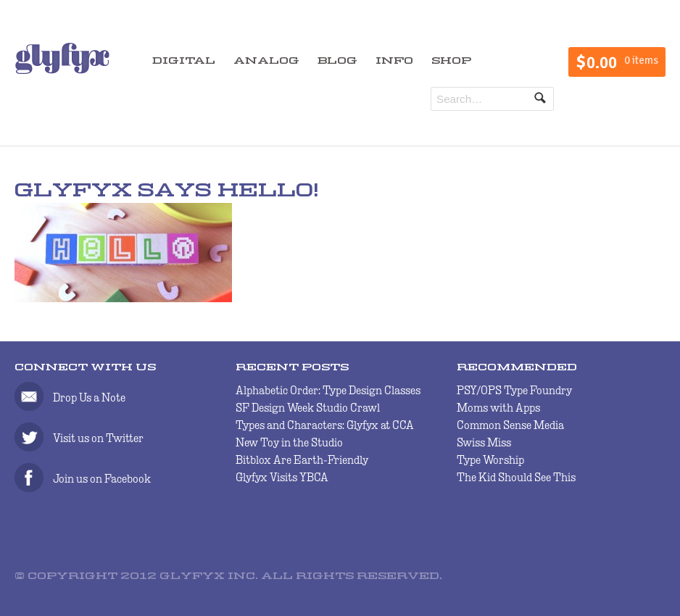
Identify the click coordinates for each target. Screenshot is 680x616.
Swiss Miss (484, 442)
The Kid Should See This (516, 477)
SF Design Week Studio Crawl (308, 408)
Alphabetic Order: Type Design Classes (328, 390)
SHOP (451, 61)
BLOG (337, 61)
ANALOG (266, 61)
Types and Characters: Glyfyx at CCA (325, 425)
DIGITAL (184, 61)
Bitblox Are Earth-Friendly (302, 460)
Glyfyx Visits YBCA (282, 477)
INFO (394, 61)
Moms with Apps (498, 408)
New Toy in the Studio (289, 442)
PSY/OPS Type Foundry (514, 390)
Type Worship (490, 460)
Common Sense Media (510, 425)
